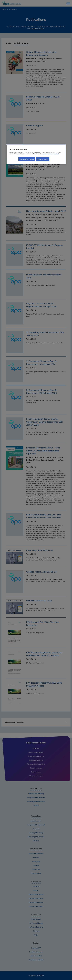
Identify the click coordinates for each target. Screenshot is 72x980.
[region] (36, 154)
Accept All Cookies (43, 159)
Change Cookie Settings (27, 159)
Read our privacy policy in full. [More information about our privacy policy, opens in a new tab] (51, 154)
